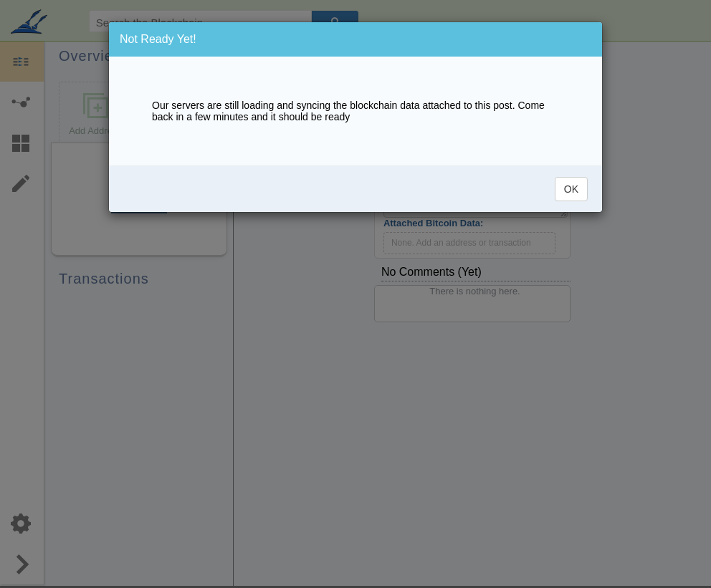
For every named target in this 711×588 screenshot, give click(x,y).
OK (571, 189)
